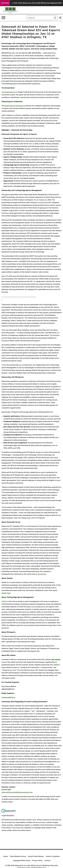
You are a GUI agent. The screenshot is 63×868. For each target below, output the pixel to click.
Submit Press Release (36, 856)
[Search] (40, 18)
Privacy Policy (37, 861)
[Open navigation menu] (3, 18)
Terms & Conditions (53, 856)
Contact (47, 861)
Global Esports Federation (14, 106)
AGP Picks (5, 3)
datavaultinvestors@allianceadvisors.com (17, 792)
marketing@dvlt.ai (8, 697)
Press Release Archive (18, 856)
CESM (4, 601)
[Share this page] (60, 18)
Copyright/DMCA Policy (22, 861)
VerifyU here (6, 593)
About (6, 856)
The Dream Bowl (8, 92)
